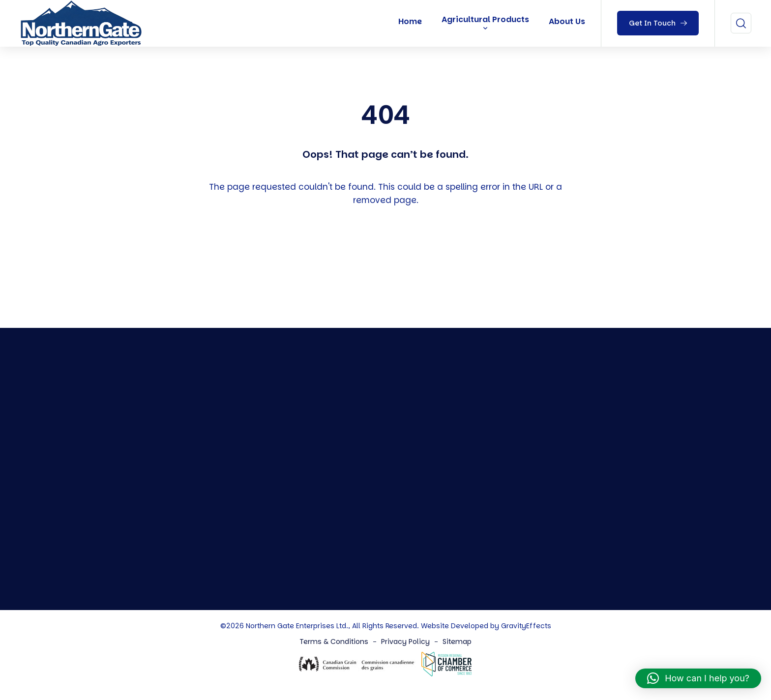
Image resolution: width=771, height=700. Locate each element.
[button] (698, 678)
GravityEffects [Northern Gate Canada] (526, 626)
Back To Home (388, 258)
